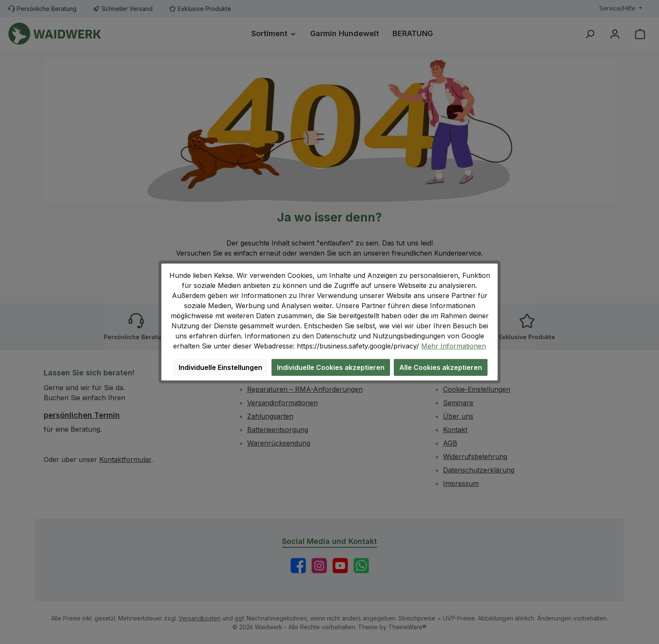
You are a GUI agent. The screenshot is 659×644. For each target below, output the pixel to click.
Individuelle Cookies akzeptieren (331, 367)
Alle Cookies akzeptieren (441, 367)
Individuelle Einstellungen (220, 367)
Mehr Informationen (453, 346)
